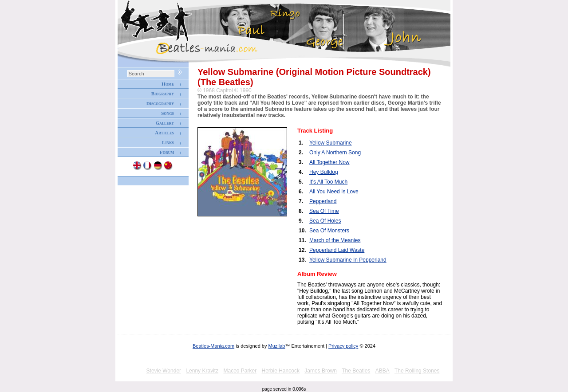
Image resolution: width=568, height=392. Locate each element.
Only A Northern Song (335, 153)
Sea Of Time (324, 211)
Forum (167, 152)
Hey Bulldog (324, 172)
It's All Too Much (328, 182)
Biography (163, 94)
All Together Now (329, 162)
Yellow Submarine (331, 143)
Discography (160, 103)
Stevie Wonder (164, 371)
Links (168, 142)
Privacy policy (343, 346)
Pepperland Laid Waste (337, 250)
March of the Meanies (335, 240)
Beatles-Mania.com (213, 346)
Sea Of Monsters (329, 231)
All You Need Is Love (334, 192)
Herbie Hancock (281, 371)
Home (168, 84)
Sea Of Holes (325, 221)
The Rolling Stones (417, 371)
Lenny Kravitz (202, 371)
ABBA (383, 371)
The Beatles (356, 371)
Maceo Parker (240, 371)
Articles (164, 133)
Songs (168, 113)
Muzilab (277, 346)
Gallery (165, 123)
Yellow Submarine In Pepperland (348, 260)
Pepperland (323, 201)
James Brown (321, 371)
